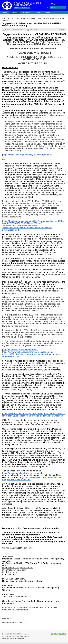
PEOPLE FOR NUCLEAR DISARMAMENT (28, 4)
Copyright (5, 634)
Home (4, 18)
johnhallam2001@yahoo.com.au (18, 568)
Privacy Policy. (20, 638)
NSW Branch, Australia (22, 8)
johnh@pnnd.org (10, 572)
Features (18, 18)
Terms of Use (8, 638)
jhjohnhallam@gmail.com (14, 570)
